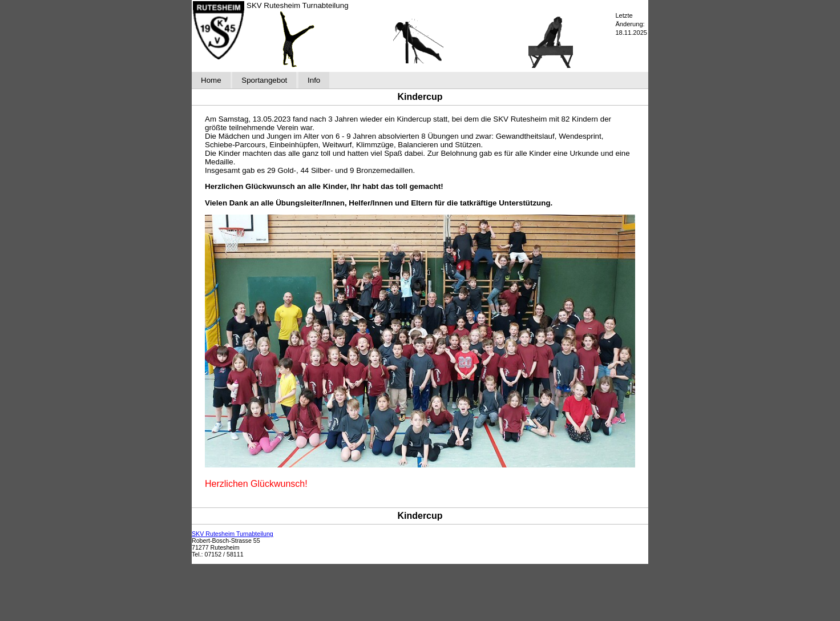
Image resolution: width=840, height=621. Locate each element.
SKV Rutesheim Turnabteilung (233, 534)
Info (314, 80)
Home (211, 80)
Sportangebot (264, 80)
